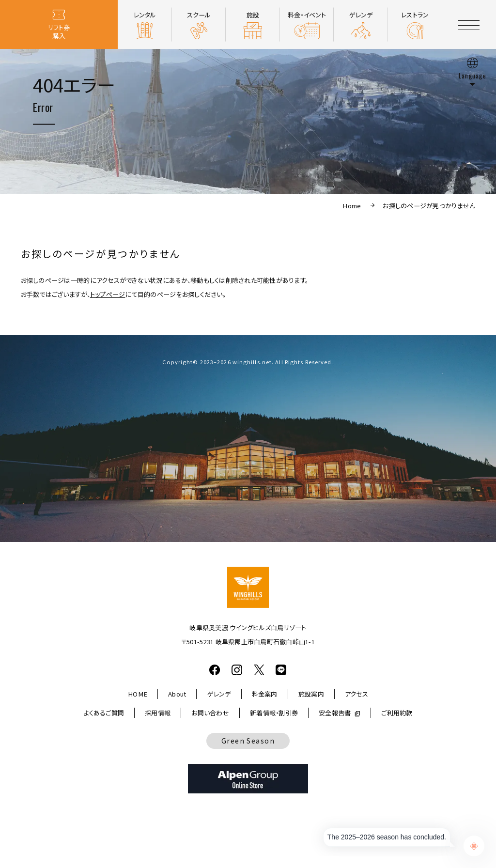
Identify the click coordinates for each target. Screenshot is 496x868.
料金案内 (265, 694)
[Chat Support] (474, 846)
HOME (138, 694)
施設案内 (311, 694)
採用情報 (158, 713)
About (177, 694)
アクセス (356, 694)
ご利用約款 (397, 713)
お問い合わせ (210, 713)
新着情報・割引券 (274, 713)
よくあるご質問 (104, 713)
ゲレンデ (219, 694)
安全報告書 (335, 713)
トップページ (108, 294)
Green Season (248, 741)
